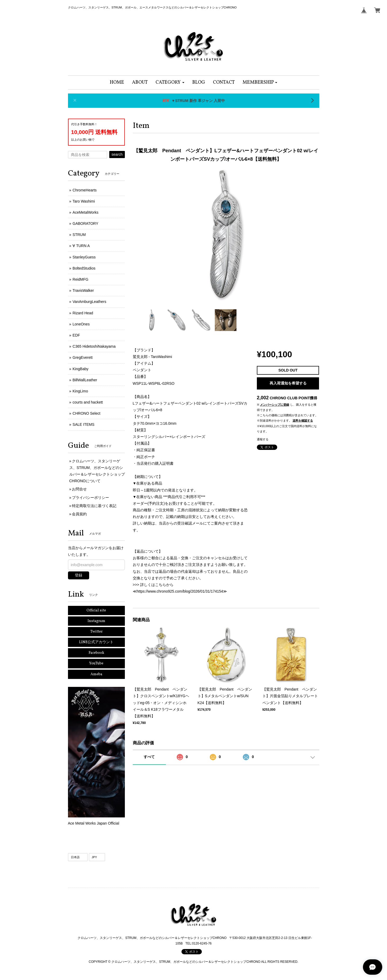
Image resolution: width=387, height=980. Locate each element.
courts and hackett (88, 402)
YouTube (96, 663)
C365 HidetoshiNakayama (94, 346)
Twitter (96, 632)
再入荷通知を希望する (288, 383)
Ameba (96, 674)
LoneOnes (81, 324)
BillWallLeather (85, 380)
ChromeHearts (85, 190)
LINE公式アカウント (96, 642)
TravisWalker (83, 290)
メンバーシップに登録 (275, 405)
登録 (79, 575)
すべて (149, 757)
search (117, 154)
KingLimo (80, 391)
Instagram (96, 621)
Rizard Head (83, 313)
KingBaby (80, 369)
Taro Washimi (84, 201)
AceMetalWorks (85, 212)
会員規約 (79, 514)
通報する (263, 439)
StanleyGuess (84, 257)
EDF (76, 335)
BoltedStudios (84, 268)
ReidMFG (80, 279)
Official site (96, 610)
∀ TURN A (81, 246)
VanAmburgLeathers (89, 302)
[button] (170, 82)
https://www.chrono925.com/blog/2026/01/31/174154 (180, 591)
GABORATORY (85, 223)
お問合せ (79, 489)
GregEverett (82, 357)
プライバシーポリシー (90, 498)
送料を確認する (303, 420)
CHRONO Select (86, 413)
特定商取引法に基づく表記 (94, 506)
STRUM (79, 235)
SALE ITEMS (83, 424)
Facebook (96, 653)
